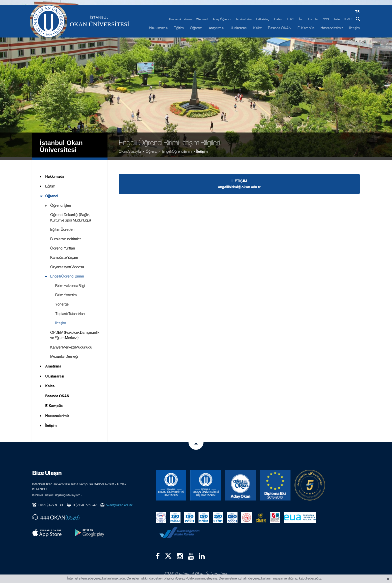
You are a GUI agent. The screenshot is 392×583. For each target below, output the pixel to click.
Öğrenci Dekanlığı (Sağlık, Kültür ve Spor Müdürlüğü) (71, 214)
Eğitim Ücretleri (62, 226)
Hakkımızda (158, 28)
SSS (326, 19)
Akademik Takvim (180, 19)
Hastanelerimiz (332, 28)
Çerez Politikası (187, 578)
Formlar (313, 19)
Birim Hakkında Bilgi (70, 282)
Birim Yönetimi (66, 292)
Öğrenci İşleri (61, 202)
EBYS (291, 19)
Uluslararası (238, 28)
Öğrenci (196, 28)
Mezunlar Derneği (64, 353)
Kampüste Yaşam (64, 254)
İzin (301, 19)
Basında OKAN (280, 28)
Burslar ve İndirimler (66, 236)
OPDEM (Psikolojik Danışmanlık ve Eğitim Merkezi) (75, 332)
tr (357, 11)
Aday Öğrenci (222, 19)
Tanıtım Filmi (244, 19)
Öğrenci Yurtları (63, 245)
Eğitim (179, 28)
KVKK (349, 19)
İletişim (354, 28)
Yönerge (62, 301)
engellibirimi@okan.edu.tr (239, 184)
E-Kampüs (306, 28)
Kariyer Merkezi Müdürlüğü (71, 344)
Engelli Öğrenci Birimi (67, 273)
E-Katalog (263, 19)
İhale (337, 19)
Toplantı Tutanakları (70, 311)
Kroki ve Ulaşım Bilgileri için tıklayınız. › (57, 492)
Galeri (278, 19)
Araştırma (216, 28)
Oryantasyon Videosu (67, 264)
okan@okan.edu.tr (119, 502)
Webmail (202, 19)
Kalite (257, 28)
